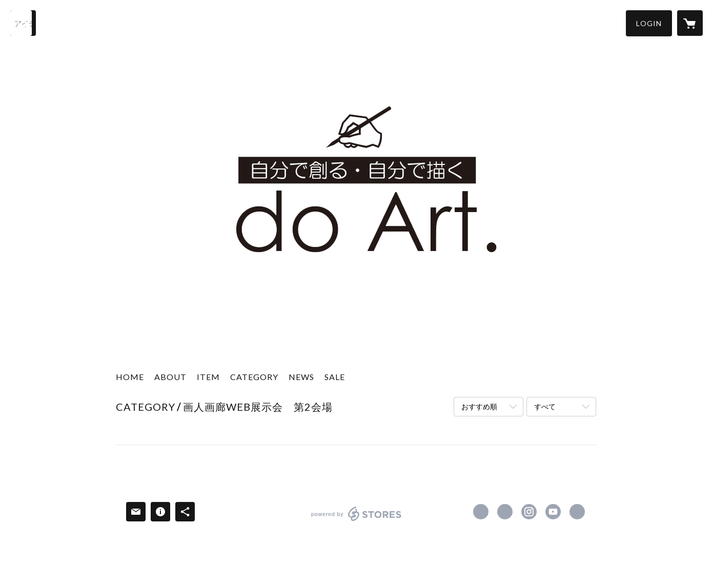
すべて (545, 406)
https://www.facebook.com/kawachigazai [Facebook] (481, 512)
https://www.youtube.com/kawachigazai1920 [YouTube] (553, 512)
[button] (649, 23)
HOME (130, 377)
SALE (335, 377)
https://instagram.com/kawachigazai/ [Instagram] (529, 512)
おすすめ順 (479, 406)
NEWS (301, 377)
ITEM (208, 377)
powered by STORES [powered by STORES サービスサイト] (356, 521)
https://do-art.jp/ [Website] (577, 512)
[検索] (23, 23)
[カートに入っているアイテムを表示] (690, 23)
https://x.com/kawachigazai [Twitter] (505, 512)
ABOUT (170, 377)
